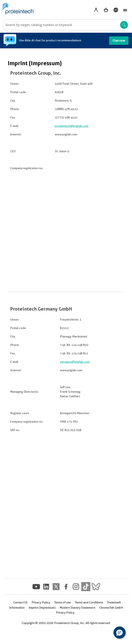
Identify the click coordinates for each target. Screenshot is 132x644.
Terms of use (62, 602)
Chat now (119, 41)
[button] (119, 633)
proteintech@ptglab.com (72, 126)
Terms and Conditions (89, 602)
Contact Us (20, 602)
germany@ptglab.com (75, 362)
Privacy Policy (41, 602)
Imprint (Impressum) (42, 608)
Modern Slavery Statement (77, 608)
